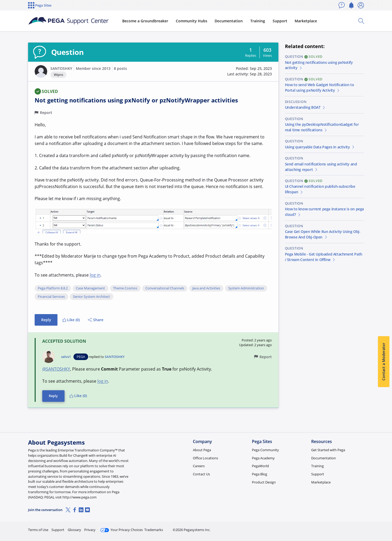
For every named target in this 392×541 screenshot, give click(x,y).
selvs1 (66, 357)
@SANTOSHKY (56, 369)
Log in (352, 527)
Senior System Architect (91, 297)
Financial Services (51, 297)
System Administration (246, 288)
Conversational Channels (165, 288)
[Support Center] (68, 21)
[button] (41, 71)
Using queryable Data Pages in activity (320, 147)
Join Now (323, 527)
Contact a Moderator (383, 362)
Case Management (90, 288)
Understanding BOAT (305, 107)
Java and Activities (206, 288)
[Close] (385, 520)
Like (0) (71, 320)
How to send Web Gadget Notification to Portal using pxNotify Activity (320, 87)
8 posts (120, 68)
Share (96, 320)
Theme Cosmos (125, 288)
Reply (46, 320)
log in (95, 275)
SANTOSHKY (61, 68)
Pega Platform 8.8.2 (53, 288)
